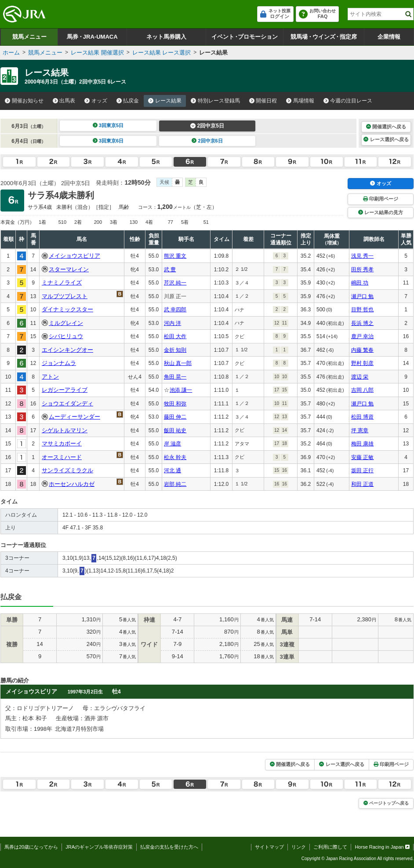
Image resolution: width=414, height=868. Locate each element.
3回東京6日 (108, 141)
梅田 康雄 (362, 444)
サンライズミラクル (67, 470)
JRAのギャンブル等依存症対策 (99, 847)
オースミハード (62, 457)
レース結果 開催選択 (97, 53)
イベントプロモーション (245, 37)
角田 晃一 (175, 377)
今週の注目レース (348, 101)
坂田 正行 (362, 470)
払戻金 (128, 101)
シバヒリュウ (66, 336)
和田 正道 (362, 484)
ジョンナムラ (59, 363)
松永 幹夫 (175, 457)
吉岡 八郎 (362, 390)
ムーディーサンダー (74, 417)
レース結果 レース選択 (162, 53)
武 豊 (170, 270)
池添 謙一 (181, 390)
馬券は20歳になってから (31, 847)
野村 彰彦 (362, 363)
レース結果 (165, 101)
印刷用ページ (381, 199)
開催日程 (263, 101)
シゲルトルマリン (65, 430)
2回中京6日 (207, 141)
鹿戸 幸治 (362, 336)
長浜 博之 (362, 323)
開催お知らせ (24, 101)
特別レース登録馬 (215, 101)
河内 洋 (172, 323)
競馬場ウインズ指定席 (324, 37)
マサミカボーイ (62, 443)
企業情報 (389, 37)
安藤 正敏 (362, 457)
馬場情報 (300, 101)
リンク (299, 847)
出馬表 (64, 101)
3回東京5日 (108, 125)
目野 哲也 (362, 310)
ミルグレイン (66, 323)
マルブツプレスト (65, 296)
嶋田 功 (360, 283)
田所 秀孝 (362, 270)
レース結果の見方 (381, 212)
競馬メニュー (29, 37)
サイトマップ (269, 847)
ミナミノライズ (62, 283)
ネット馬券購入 (166, 37)
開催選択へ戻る (386, 127)
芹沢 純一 (175, 283)
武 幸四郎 (175, 310)
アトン (50, 377)
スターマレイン (69, 269)
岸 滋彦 (172, 444)
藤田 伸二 (175, 417)
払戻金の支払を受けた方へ (169, 847)
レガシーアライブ (65, 390)
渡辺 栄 (360, 377)
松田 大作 (175, 336)
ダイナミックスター (67, 309)
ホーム (11, 53)
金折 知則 (175, 350)
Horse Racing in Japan (382, 847)
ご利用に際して (330, 847)
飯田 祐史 (175, 430)
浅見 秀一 (362, 256)
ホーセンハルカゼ (72, 484)
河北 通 (172, 470)
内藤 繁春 (362, 350)
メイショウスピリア (74, 256)
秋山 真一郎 (178, 363)
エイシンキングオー (67, 350)
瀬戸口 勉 (362, 296)
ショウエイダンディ (67, 403)
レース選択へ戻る (386, 139)
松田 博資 (362, 417)
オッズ (96, 101)
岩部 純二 (175, 484)
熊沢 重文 (175, 256)
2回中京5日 (207, 126)
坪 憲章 (360, 430)
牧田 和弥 (175, 404)
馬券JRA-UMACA (92, 37)
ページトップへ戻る (386, 803)
